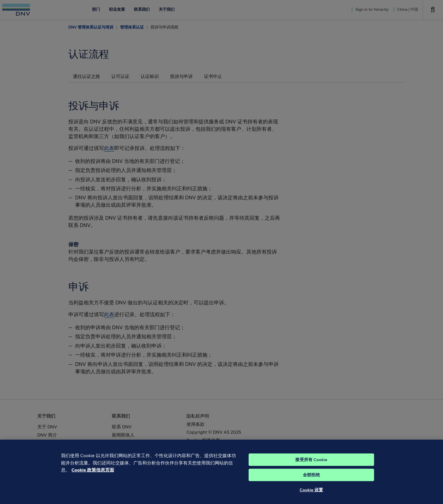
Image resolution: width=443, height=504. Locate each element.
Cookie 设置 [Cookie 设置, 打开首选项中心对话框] (311, 494)
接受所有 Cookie (311, 464)
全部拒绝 (311, 479)
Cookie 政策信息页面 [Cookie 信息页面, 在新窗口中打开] (93, 474)
